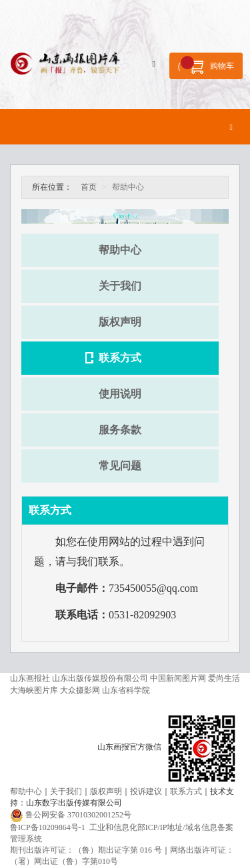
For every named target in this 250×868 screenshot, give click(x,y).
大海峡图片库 (34, 690)
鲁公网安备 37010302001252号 (78, 815)
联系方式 (120, 358)
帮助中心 (120, 250)
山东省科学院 (126, 690)
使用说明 (120, 394)
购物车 (207, 65)
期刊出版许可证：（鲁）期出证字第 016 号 (86, 850)
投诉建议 (146, 791)
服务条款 (120, 430)
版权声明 (120, 322)
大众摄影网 (80, 690)
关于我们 (120, 286)
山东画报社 (30, 678)
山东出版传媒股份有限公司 (100, 678)
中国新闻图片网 (178, 678)
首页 (89, 187)
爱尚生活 (224, 678)
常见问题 (120, 466)
